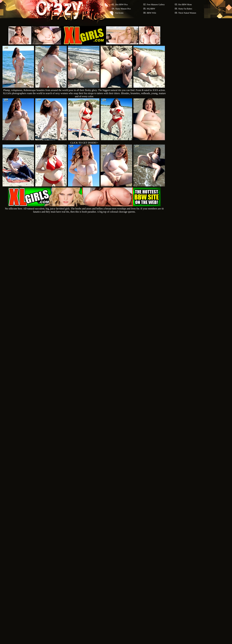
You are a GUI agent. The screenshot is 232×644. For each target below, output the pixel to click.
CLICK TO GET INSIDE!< (84, 143)
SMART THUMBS (123, 564)
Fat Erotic (120, 13)
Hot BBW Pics (122, 4)
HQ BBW (151, 9)
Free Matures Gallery (156, 4)
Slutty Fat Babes (185, 9)
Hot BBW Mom (185, 4)
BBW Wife (152, 13)
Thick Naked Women (187, 13)
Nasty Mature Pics (123, 9)
